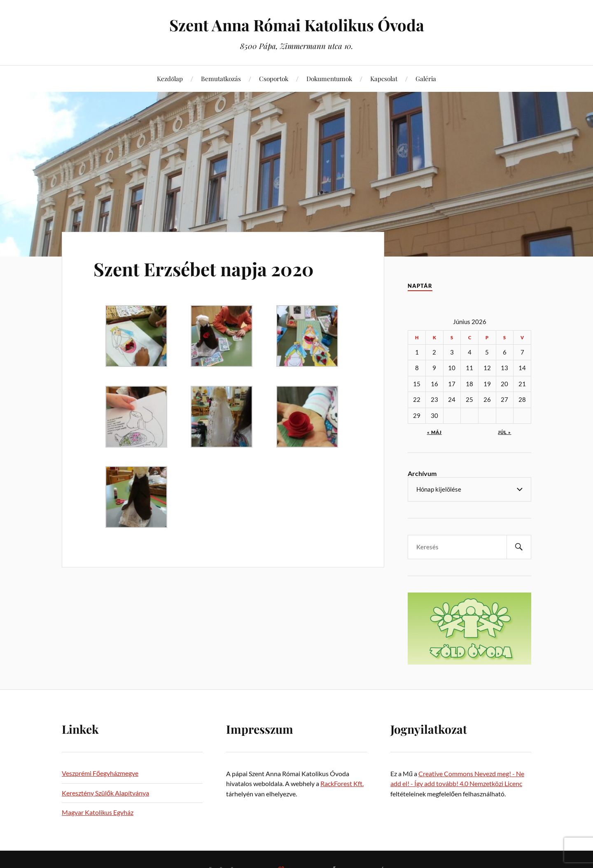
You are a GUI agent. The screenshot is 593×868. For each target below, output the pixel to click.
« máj (434, 432)
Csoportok (274, 78)
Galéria (426, 78)
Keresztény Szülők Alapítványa (105, 793)
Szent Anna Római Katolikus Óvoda (297, 25)
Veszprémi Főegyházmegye (100, 773)
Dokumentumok (329, 78)
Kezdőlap (170, 78)
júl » (504, 432)
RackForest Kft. (342, 783)
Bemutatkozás (221, 78)
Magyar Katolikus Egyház (98, 812)
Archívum (422, 473)
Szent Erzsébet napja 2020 (204, 269)
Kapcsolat (384, 78)
